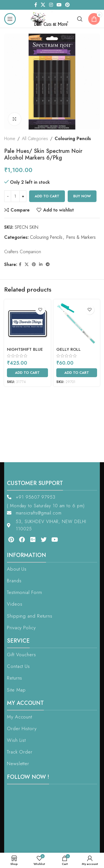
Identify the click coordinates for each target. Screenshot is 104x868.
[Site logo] (51, 18)
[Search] (80, 19)
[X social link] (43, 5)
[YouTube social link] (59, 5)
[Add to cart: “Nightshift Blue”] (27, 373)
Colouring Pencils (73, 139)
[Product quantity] (15, 196)
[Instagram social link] (51, 5)
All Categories (35, 139)
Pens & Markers (81, 237)
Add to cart (47, 196)
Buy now (82, 196)
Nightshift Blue (25, 349)
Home (10, 139)
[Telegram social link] (48, 264)
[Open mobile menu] (10, 19)
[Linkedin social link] (41, 264)
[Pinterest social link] (67, 5)
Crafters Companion (23, 252)
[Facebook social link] (36, 5)
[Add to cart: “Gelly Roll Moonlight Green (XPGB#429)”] (77, 373)
